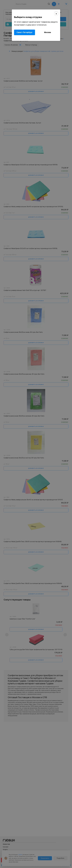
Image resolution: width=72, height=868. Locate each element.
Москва (48, 32)
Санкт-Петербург (25, 32)
